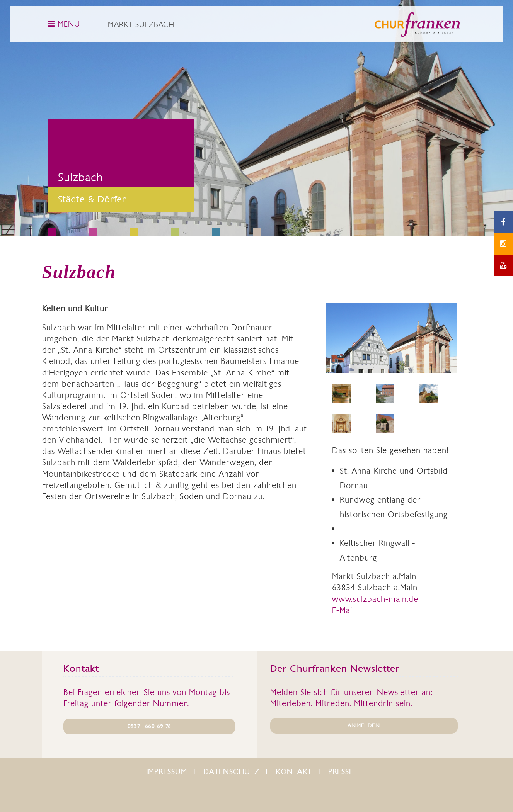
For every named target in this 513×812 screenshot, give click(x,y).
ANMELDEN (364, 725)
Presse (341, 772)
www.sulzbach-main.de (375, 599)
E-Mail (343, 610)
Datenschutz (231, 772)
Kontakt (294, 772)
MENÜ (64, 24)
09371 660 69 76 (149, 726)
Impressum (167, 772)
